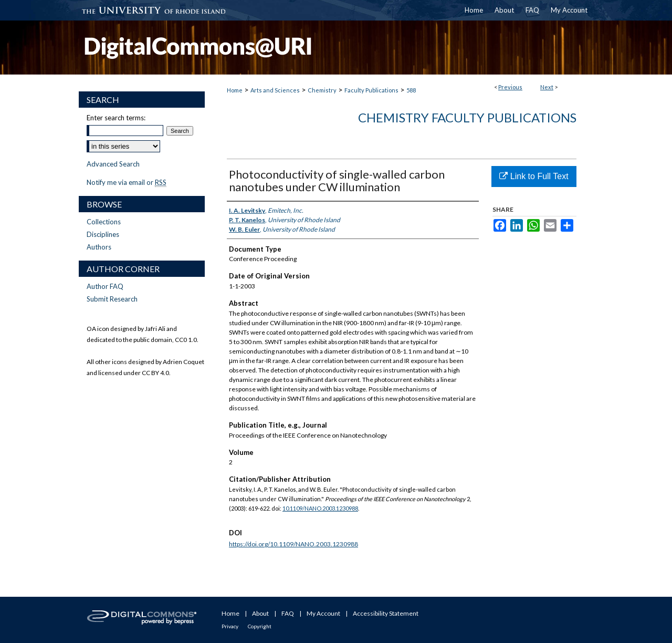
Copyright (260, 626)
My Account (323, 613)
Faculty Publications (371, 90)
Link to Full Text (534, 176)
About (260, 613)
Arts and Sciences (275, 90)
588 (411, 90)
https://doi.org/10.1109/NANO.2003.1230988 (293, 544)
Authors (99, 247)
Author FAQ (105, 286)
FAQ (288, 613)
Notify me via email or (127, 182)
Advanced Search (113, 164)
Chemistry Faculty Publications (467, 117)
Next (547, 87)
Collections (104, 222)
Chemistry (322, 90)
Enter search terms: (116, 118)
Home (235, 90)
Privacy (230, 626)
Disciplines (103, 234)
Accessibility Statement (386, 613)
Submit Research (112, 299)
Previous (510, 87)
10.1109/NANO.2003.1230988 (320, 508)
